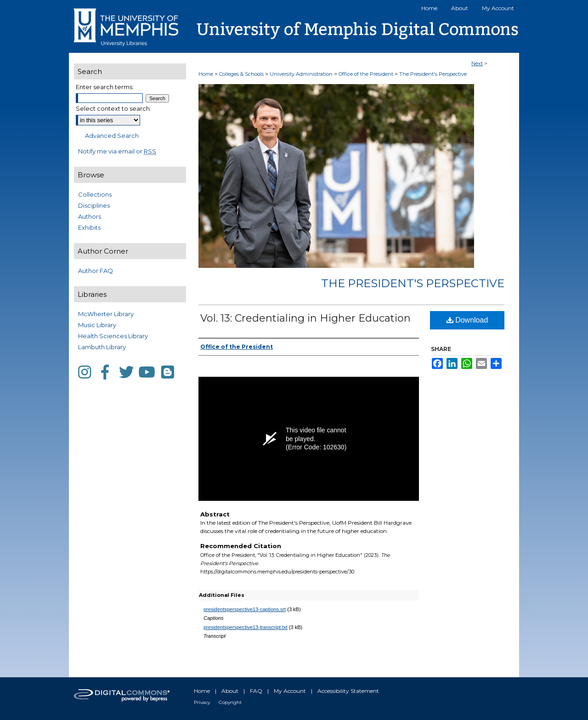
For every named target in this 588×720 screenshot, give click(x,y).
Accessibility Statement (348, 691)
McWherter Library (106, 314)
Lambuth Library (102, 347)
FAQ (256, 691)
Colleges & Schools (242, 74)
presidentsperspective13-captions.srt (245, 609)
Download (467, 320)
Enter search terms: (105, 87)
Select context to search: (113, 108)
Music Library (97, 325)
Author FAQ (96, 271)
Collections (95, 194)
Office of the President (367, 74)
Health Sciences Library (113, 336)
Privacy (202, 702)
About (230, 691)
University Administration (302, 74)
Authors (90, 216)
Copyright (230, 702)
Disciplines (94, 205)
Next (477, 63)
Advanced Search (112, 136)
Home (206, 74)
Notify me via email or (117, 151)
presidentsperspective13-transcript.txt (246, 627)
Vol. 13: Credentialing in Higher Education (305, 318)
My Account (290, 691)
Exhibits (89, 227)
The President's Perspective (433, 74)
